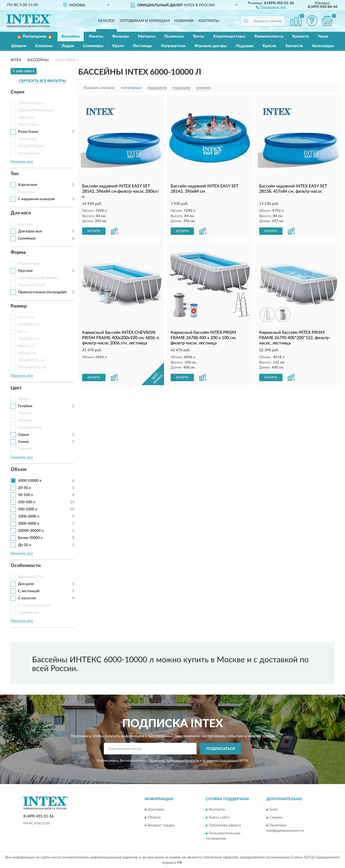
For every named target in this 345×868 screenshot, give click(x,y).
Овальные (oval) (31, 285)
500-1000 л (28, 509)
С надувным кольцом (36, 199)
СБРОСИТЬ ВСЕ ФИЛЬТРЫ (42, 81)
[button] (271, 7)
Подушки (245, 46)
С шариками (29, 613)
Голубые (25, 406)
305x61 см (27, 353)
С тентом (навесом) (34, 605)
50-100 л (25, 495)
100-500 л (26, 502)
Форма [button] (18, 253)
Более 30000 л (30, 538)
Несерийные (29, 153)
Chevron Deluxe (31, 103)
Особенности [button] (26, 566)
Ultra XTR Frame (31, 146)
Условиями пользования (220, 761)
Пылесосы (174, 36)
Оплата (154, 817)
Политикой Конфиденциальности (174, 761)
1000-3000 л (29, 516)
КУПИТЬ (94, 231)
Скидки (276, 817)
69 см (23, 332)
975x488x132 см (32, 367)
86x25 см (26, 346)
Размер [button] (19, 306)
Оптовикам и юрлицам (145, 21)
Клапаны (44, 46)
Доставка (156, 809)
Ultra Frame (27, 139)
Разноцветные (30, 428)
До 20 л (25, 545)
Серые (23, 435)
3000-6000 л (29, 524)
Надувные (27, 192)
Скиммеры (93, 46)
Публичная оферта (225, 825)
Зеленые (25, 420)
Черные (25, 449)
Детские (25, 224)
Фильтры (121, 36)
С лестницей (29, 591)
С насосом (27, 598)
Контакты (209, 21)
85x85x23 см (29, 339)
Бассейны (71, 36)
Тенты (198, 36)
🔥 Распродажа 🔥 (35, 36)
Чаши (323, 36)
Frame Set (26, 118)
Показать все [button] (22, 162)
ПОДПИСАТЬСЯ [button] (221, 749)
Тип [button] (15, 174)
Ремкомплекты (269, 36)
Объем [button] (19, 470)
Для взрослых (30, 231)
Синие (23, 442)
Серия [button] (17, 92)
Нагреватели (173, 46)
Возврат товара (161, 825)
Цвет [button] (16, 388)
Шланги (19, 46)
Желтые (25, 413)
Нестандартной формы (38, 278)
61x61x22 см (29, 325)
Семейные (27, 239)
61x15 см (26, 317)
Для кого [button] (21, 213)
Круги (118, 46)
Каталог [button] (107, 21)
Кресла (269, 46)
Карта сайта (219, 817)
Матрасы (147, 36)
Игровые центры (211, 46)
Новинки (184, 21)
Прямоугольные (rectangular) (42, 292)
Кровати (300, 36)
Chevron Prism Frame (36, 110)
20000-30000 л (31, 531)
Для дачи (26, 584)
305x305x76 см (31, 360)
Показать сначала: (99, 88)
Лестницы (142, 46)
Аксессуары (323, 46)
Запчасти (294, 46)
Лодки (68, 46)
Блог (274, 809)
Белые (23, 399)
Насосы (96, 36)
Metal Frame (28, 125)
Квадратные (29, 264)
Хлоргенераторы (229, 36)
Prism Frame (28, 132)
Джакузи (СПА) (31, 577)
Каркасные (28, 185)
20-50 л (24, 488)
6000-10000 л (30, 481)
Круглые (25, 271)
